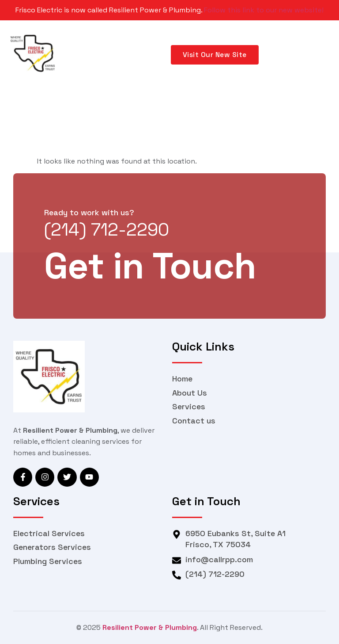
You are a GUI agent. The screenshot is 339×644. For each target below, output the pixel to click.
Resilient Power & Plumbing (150, 627)
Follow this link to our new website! (264, 10)
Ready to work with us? (89, 212)
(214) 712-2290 (107, 230)
